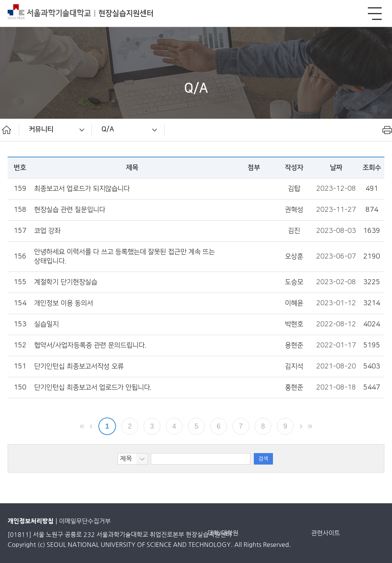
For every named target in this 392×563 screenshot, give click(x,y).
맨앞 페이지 (82, 426)
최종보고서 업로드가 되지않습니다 (82, 189)
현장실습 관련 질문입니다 (70, 210)
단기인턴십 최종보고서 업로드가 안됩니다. (93, 387)
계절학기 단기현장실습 (66, 282)
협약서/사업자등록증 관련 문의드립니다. (90, 345)
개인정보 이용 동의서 (64, 303)
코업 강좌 (47, 231)
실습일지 (46, 324)
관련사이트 (326, 533)
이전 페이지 (91, 426)
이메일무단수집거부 (85, 521)
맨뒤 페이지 (310, 426)
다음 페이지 (301, 426)
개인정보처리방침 (31, 521)
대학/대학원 (223, 533)
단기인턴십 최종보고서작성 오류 (79, 366)
